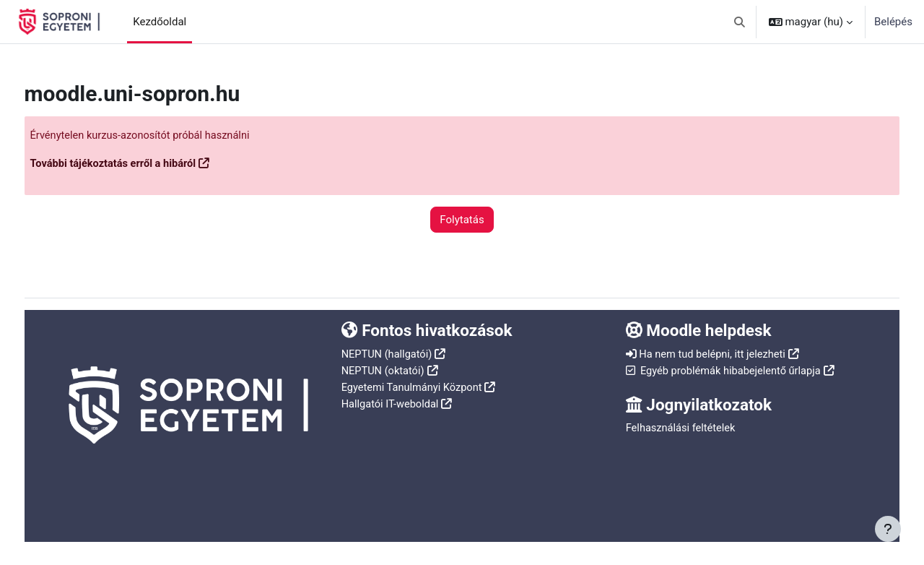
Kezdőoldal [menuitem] (160, 22)
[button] (740, 22)
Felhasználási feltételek (673, 427)
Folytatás (462, 220)
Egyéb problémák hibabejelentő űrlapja (724, 369)
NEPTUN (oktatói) (393, 369)
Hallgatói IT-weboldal (400, 402)
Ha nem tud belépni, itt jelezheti (706, 353)
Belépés (893, 22)
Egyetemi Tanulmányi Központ (423, 386)
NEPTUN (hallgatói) (397, 353)
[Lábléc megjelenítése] (888, 529)
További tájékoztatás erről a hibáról (143, 164)
